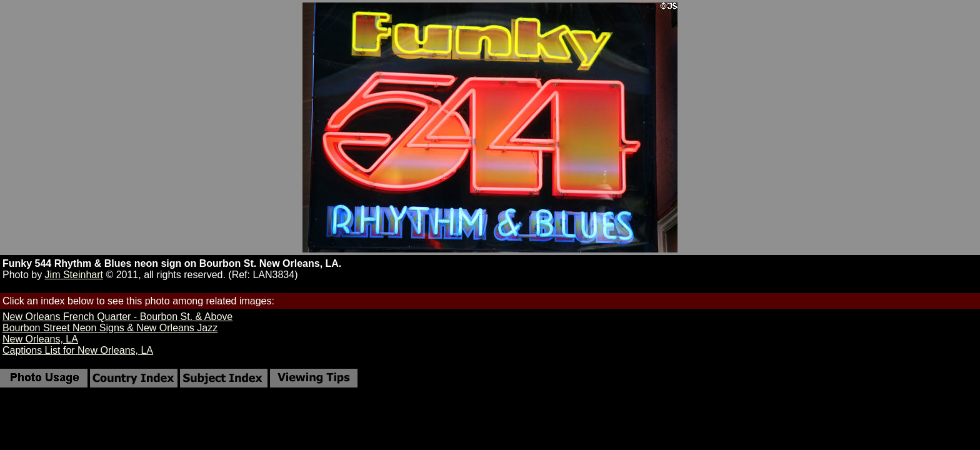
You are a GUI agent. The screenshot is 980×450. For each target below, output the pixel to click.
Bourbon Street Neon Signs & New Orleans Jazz (110, 328)
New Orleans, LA (40, 339)
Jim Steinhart (74, 275)
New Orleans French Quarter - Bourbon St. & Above (117, 317)
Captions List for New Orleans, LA (78, 350)
